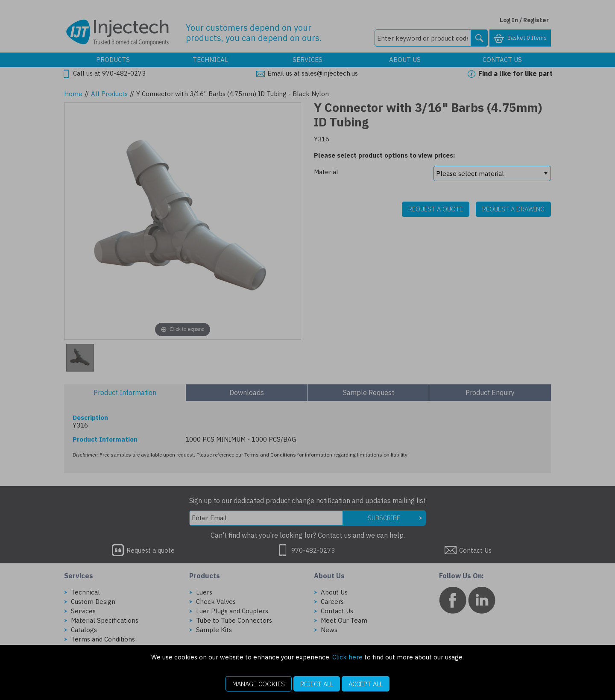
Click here (347, 657)
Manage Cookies (259, 684)
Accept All (366, 684)
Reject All (317, 684)
